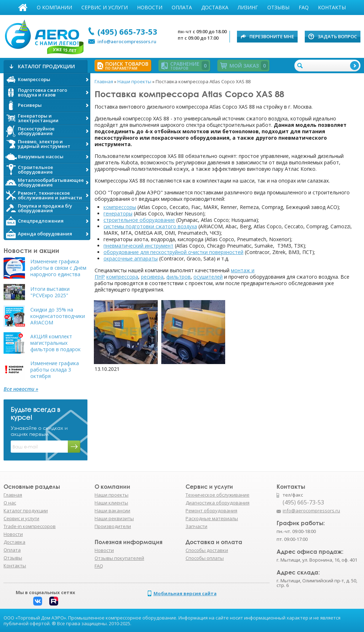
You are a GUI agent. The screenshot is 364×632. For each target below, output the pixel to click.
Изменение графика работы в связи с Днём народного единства (58, 268)
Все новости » (21, 389)
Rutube (54, 601)
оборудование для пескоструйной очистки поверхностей (173, 252)
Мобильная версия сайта (185, 593)
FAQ (304, 7)
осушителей (208, 277)
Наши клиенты (111, 503)
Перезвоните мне (272, 36)
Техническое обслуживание (218, 495)
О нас (10, 503)
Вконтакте (38, 601)
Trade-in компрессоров (30, 526)
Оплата (182, 7)
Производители (113, 526)
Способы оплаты (205, 558)
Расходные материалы (212, 518)
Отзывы (278, 7)
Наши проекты (112, 495)
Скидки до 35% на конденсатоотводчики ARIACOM (58, 316)
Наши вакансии (112, 511)
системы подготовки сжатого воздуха (150, 226)
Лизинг (248, 7)
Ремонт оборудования (211, 511)
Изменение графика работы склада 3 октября (55, 370)
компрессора (122, 277)
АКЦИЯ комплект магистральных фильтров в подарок (55, 343)
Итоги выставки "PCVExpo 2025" (50, 292)
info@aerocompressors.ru (127, 41)
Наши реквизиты (114, 518)
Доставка (215, 7)
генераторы (118, 213)
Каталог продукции (26, 511)
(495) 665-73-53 (127, 31)
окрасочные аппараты (131, 258)
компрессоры (120, 207)
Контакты (332, 7)
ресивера (152, 277)
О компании (54, 7)
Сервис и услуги (105, 7)
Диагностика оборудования (218, 503)
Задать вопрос (337, 36)
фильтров (178, 277)
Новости (150, 7)
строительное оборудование (139, 220)
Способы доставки (207, 550)
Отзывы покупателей (119, 558)
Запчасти (196, 526)
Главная (23, 8)
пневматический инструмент (138, 246)
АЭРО (44, 35)
